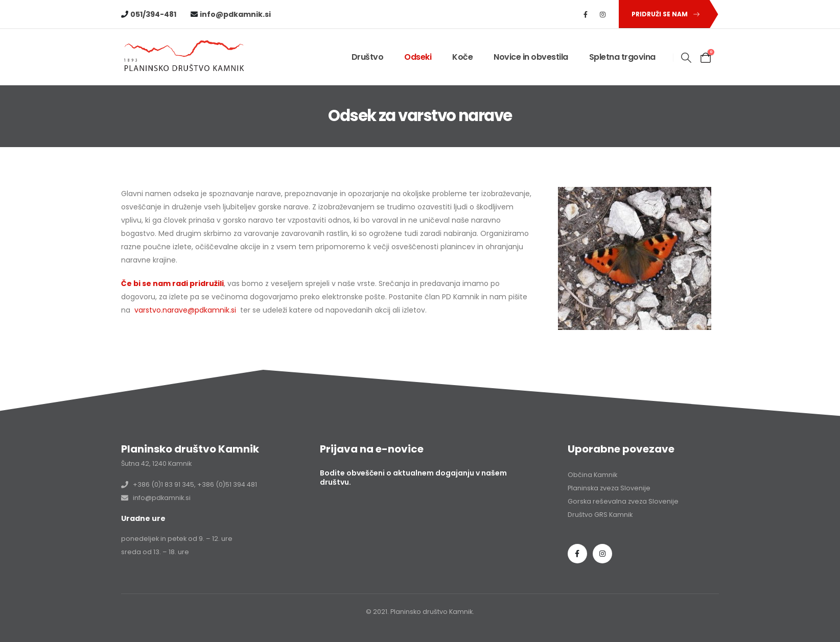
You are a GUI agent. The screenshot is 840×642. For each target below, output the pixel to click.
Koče (462, 57)
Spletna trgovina (622, 57)
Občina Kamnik (592, 475)
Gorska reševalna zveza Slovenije (623, 501)
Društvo (368, 57)
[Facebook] (586, 14)
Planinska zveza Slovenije (609, 488)
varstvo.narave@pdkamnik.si (185, 310)
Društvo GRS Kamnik (600, 515)
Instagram (602, 554)
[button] (664, 14)
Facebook (577, 554)
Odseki (418, 57)
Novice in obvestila (531, 57)
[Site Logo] (185, 57)
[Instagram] (603, 14)
